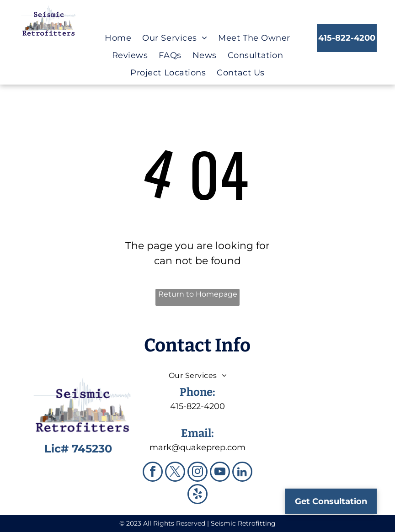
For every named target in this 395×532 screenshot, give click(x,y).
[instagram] (197, 473)
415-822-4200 (197, 406)
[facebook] (153, 473)
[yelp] (197, 495)
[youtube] (220, 473)
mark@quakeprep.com (197, 447)
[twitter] (175, 473)
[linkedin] (242, 473)
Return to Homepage (198, 294)
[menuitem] (118, 38)
